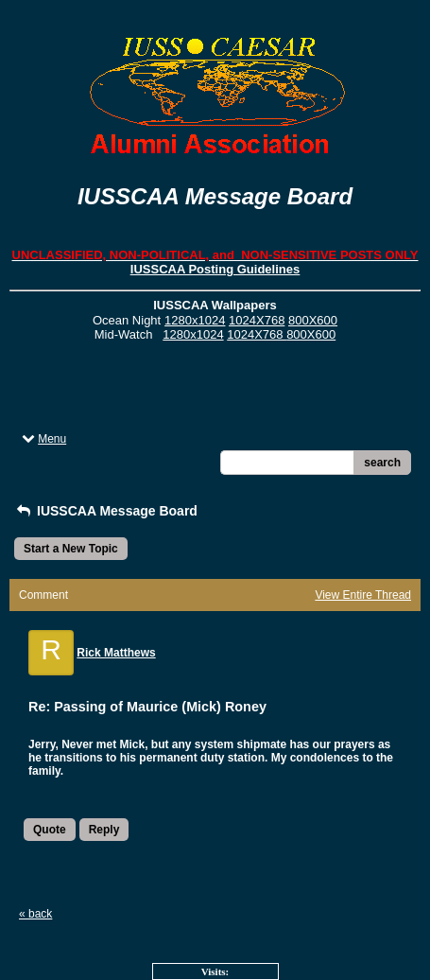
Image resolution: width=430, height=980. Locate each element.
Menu (43, 439)
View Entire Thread (363, 595)
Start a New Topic (71, 549)
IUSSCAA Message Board (106, 511)
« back (35, 914)
